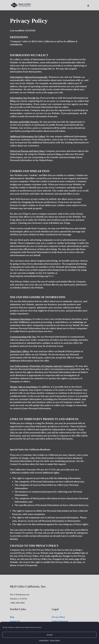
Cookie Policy (44, 640)
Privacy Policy (55, 640)
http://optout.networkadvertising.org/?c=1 (32, 276)
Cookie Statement (60, 621)
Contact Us (16, 464)
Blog (12, 617)
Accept (49, 635)
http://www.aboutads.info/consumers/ (41, 264)
